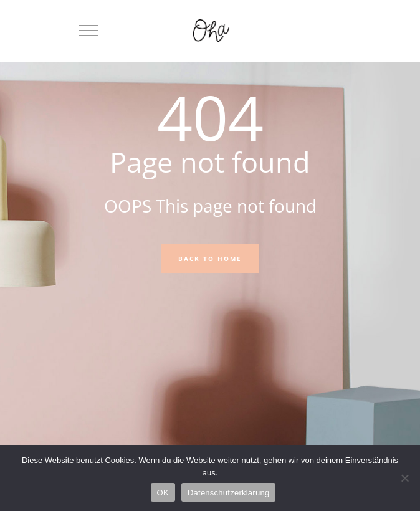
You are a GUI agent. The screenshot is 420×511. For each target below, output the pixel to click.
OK (163, 493)
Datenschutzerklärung (228, 493)
